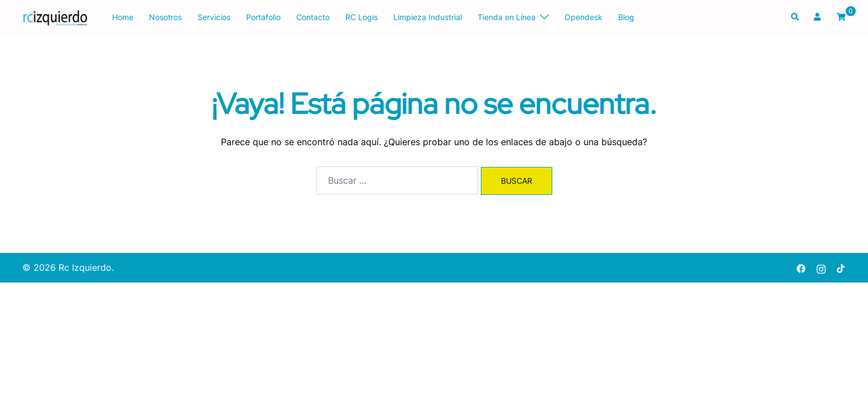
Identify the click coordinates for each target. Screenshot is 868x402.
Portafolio (263, 17)
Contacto (313, 17)
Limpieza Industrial (428, 17)
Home (123, 17)
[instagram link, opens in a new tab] (821, 267)
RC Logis (361, 17)
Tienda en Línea (507, 17)
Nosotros (165, 17)
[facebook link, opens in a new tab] (801, 267)
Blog (626, 17)
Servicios (214, 17)
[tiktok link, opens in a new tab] (841, 267)
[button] (795, 17)
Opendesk (584, 17)
